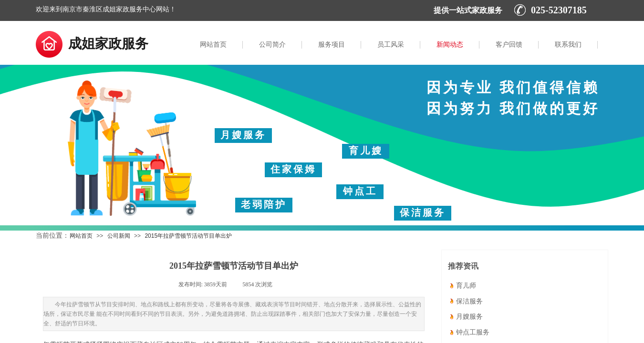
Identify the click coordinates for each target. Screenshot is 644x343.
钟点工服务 (473, 333)
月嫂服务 (469, 318)
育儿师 (466, 287)
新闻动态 (450, 45)
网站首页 (213, 45)
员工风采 (391, 45)
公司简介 (272, 45)
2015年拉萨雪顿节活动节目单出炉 (188, 236)
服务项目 (332, 45)
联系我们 (568, 45)
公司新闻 (119, 236)
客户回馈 (509, 45)
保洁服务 (469, 302)
